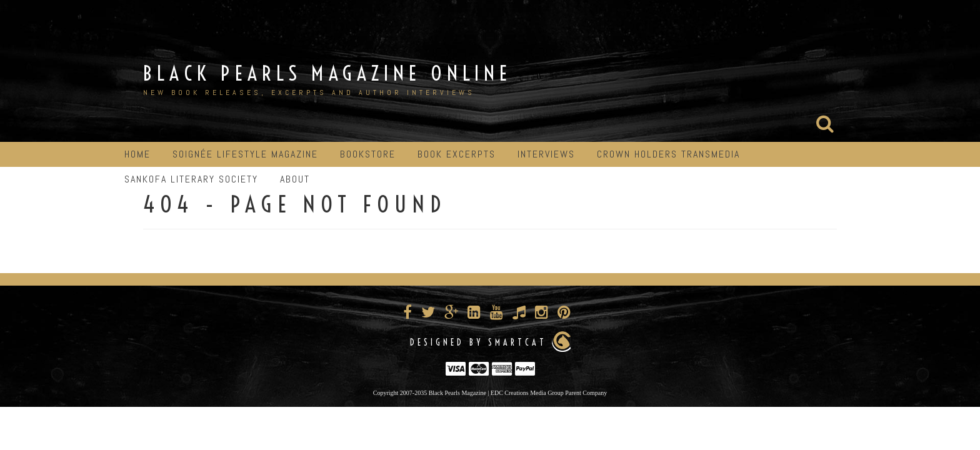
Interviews (546, 154)
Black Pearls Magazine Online (327, 73)
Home (137, 154)
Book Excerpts (457, 154)
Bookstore (368, 154)
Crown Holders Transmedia (668, 154)
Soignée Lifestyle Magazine (245, 154)
